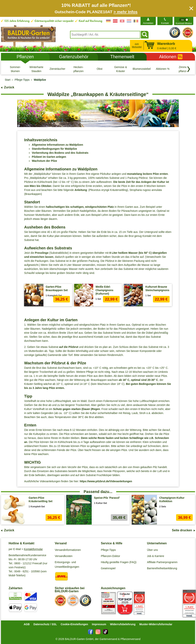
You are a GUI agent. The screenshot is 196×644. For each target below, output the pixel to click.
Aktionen (171, 57)
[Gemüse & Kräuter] (121, 69)
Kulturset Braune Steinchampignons (157, 288)
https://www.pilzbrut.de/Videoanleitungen (106, 481)
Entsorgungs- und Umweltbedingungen (67, 564)
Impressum (99, 624)
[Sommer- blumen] (15, 69)
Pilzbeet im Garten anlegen (49, 157)
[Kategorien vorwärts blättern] (189, 69)
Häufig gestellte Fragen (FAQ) (119, 562)
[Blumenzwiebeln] (142, 69)
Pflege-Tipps (108, 550)
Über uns (152, 550)
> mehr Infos (125, 12)
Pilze (156, 174)
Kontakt (165, 23)
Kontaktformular (33, 549)
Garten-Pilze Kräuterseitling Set (41, 499)
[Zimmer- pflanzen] (184, 69)
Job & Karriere (156, 556)
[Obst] (100, 69)
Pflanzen (25, 57)
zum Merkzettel (137, 45)
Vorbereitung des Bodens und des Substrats (60, 153)
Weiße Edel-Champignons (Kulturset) (104, 290)
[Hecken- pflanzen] (78, 69)
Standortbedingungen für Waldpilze (54, 149)
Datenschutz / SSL (45, 624)
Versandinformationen (68, 550)
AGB (27, 624)
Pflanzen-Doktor (110, 556)
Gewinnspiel (108, 568)
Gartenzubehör (74, 57)
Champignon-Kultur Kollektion (172, 499)
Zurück (9, 87)
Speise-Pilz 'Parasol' (107, 498)
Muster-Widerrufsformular (156, 624)
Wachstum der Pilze (44, 161)
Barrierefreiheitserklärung (162, 568)
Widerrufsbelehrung (123, 624)
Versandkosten (64, 556)
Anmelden (148, 23)
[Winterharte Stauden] (36, 69)
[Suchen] (145, 35)
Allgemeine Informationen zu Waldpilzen (57, 145)
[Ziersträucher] (57, 69)
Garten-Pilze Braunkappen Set (57, 288)
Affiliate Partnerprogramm (162, 562)
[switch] (184, 21)
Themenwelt (122, 57)
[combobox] (105, 35)
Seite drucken (182, 530)
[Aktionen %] (163, 69)
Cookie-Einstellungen (74, 624)
